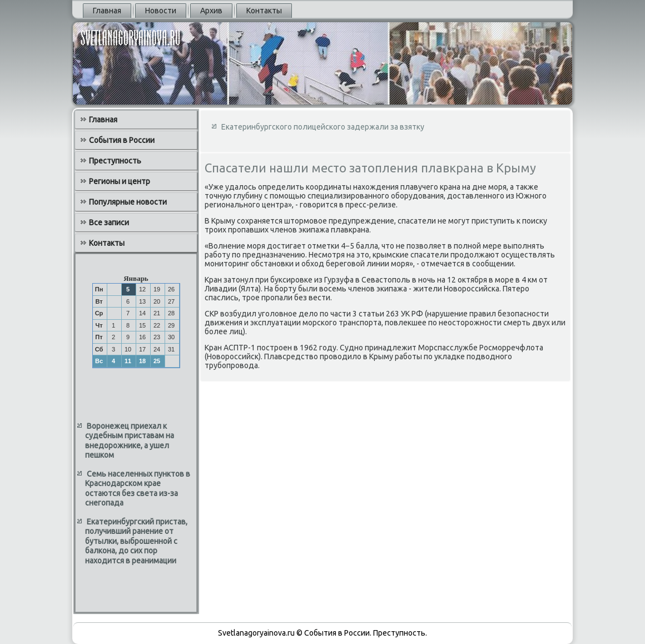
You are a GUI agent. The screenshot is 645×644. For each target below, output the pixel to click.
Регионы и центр (120, 181)
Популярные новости (128, 202)
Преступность (115, 161)
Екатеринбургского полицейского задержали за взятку (323, 127)
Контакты (264, 11)
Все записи (109, 222)
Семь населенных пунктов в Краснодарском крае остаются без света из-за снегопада (138, 489)
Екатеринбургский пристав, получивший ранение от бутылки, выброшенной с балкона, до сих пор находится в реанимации (136, 541)
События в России (122, 140)
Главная (107, 11)
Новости (161, 11)
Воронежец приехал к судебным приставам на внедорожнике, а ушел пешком (130, 441)
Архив (211, 11)
